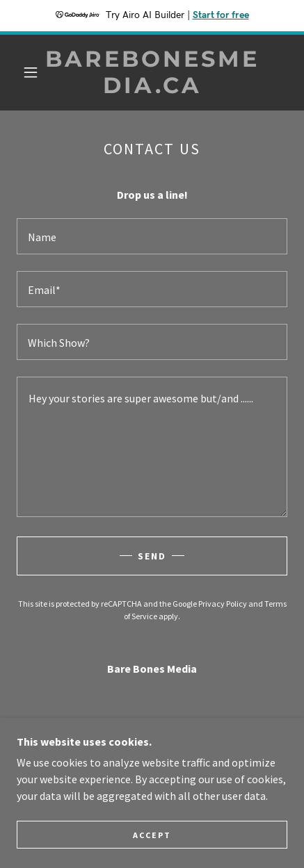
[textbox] (152, 236)
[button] (31, 72)
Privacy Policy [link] (223, 604)
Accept (152, 835)
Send (152, 556)
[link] (152, 73)
